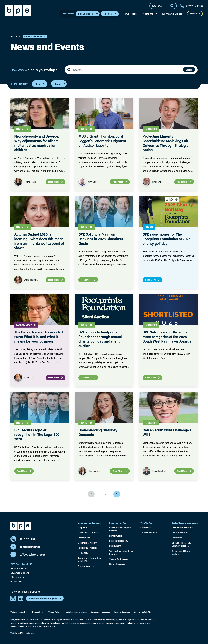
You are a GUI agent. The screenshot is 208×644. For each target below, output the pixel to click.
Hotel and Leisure (180, 533)
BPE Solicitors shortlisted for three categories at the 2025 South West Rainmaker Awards (167, 336)
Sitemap (30, 633)
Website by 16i (16, 633)
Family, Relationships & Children (120, 529)
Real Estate (177, 538)
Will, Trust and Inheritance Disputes (121, 552)
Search (189, 70)
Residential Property (119, 541)
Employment (84, 538)
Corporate (83, 528)
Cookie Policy (54, 612)
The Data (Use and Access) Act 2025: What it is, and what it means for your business (39, 336)
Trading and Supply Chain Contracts (90, 559)
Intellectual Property (87, 548)
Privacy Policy (38, 612)
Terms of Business (122, 612)
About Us (151, 14)
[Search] (173, 6)
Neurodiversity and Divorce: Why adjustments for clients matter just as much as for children (37, 143)
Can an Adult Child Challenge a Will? (167, 432)
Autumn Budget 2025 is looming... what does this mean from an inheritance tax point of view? (39, 241)
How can (34, 70)
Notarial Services (86, 566)
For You (111, 14)
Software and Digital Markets (181, 552)
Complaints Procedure (100, 612)
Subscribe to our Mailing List (45, 598)
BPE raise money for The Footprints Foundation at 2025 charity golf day (166, 239)
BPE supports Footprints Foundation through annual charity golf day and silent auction (100, 339)
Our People (131, 14)
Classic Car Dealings (119, 559)
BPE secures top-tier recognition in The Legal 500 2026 (37, 434)
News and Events (172, 14)
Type (41, 84)
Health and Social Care (182, 528)
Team (60, 84)
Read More (56, 182)
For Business (88, 14)
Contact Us (195, 14)
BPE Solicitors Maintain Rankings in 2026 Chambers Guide (101, 239)
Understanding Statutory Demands (98, 432)
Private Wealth (116, 536)
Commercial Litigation (88, 533)
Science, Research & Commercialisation (181, 544)
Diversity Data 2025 (142, 612)
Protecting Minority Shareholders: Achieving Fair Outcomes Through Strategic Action (165, 143)
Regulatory (83, 553)
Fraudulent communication (75, 612)
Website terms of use (19, 612)
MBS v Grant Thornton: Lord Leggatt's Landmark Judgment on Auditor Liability (102, 141)
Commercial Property (88, 543)
